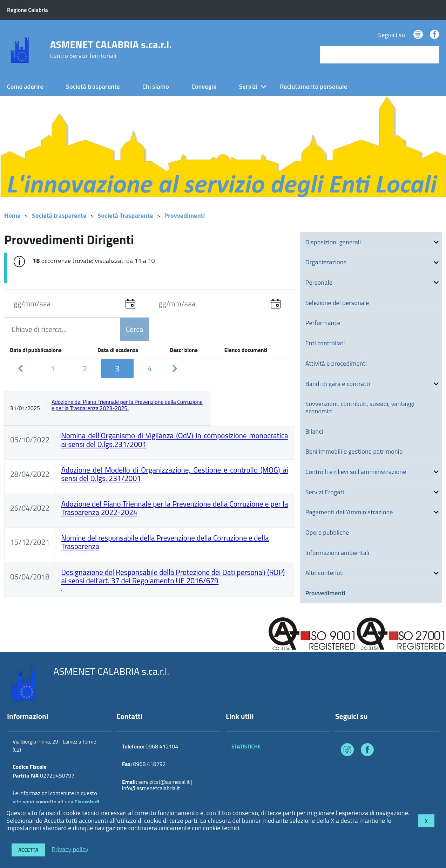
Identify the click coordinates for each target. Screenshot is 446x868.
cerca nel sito (339, 55)
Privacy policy (70, 849)
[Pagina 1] (53, 368)
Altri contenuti (325, 573)
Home (12, 215)
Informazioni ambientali (337, 553)
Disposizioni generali (333, 242)
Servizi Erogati (325, 492)
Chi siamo (156, 86)
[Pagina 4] (150, 368)
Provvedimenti (184, 215)
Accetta (28, 850)
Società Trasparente (126, 215)
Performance (323, 323)
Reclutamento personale (313, 86)
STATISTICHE (246, 747)
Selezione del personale (337, 303)
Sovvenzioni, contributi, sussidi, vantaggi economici (360, 407)
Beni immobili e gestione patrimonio (354, 451)
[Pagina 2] (85, 368)
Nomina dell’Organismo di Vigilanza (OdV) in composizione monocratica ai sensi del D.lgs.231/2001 (174, 440)
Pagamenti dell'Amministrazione (349, 512)
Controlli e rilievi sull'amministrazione (356, 472)
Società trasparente (93, 86)
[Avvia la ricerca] (430, 55)
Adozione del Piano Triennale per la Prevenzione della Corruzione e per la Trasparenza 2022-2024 (174, 508)
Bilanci (314, 431)
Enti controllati (325, 343)
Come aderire (25, 86)
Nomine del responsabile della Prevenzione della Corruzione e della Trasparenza (165, 542)
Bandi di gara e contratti (338, 384)
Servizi (248, 86)
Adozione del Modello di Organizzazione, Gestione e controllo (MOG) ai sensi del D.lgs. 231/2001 (174, 474)
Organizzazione (326, 262)
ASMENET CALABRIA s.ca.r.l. (111, 49)
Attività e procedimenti (336, 363)
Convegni (204, 86)
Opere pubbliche (327, 532)
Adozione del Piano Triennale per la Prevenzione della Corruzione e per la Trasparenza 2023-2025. (127, 405)
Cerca (134, 329)
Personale (319, 282)
